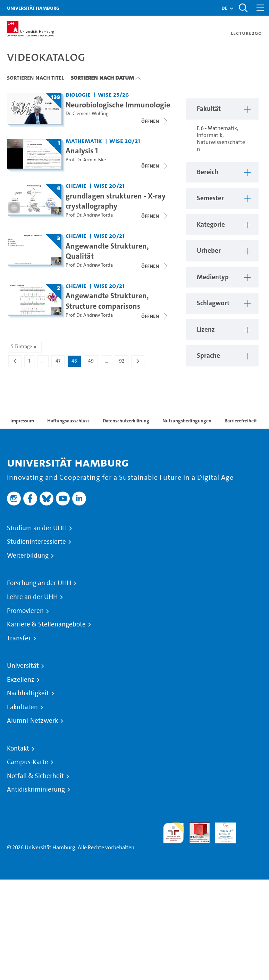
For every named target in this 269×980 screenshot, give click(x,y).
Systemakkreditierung (252, 827)
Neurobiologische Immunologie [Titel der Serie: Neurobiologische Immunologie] (118, 105)
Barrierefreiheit (241, 421)
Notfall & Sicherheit (35, 776)
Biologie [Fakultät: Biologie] (78, 94)
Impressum (22, 421)
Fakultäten (22, 707)
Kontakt (18, 748)
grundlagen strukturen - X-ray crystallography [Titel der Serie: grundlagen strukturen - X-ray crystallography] (116, 201)
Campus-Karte (28, 762)
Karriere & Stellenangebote (46, 624)
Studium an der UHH (37, 528)
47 (60, 362)
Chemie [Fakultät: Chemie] (76, 185)
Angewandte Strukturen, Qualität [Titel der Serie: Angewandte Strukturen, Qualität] (107, 251)
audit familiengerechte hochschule (174, 833)
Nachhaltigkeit (28, 693)
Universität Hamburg (33, 8)
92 (124, 362)
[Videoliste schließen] (155, 121)
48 (76, 362)
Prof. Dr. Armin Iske (86, 160)
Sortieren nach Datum (102, 78)
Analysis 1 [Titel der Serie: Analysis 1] (82, 151)
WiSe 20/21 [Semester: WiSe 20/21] (125, 141)
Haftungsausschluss (68, 421)
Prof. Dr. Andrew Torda (89, 215)
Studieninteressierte (36, 542)
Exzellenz (21, 680)
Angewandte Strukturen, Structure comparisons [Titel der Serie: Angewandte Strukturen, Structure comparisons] (107, 301)
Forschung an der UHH (39, 583)
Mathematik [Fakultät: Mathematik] (84, 141)
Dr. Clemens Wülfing (87, 114)
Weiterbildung (28, 556)
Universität (23, 666)
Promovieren (25, 611)
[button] (224, 8)
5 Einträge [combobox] (24, 346)
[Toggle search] (243, 8)
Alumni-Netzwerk (32, 721)
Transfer (19, 638)
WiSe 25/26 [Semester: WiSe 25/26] (113, 94)
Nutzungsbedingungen (187, 421)
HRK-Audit (222, 831)
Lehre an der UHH (32, 597)
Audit (196, 827)
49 (93, 362)
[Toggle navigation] (260, 8)
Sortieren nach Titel (35, 78)
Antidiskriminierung (36, 789)
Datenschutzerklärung (126, 421)
